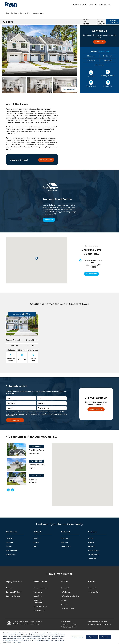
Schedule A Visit (46, 160)
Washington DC (12, 550)
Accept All (105, 637)
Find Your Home (79, 5)
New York (64, 542)
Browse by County (40, 606)
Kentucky (92, 546)
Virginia (9, 546)
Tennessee (92, 559)
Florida (91, 538)
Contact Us (105, 5)
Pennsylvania (66, 546)
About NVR (65, 588)
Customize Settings (78, 637)
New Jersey (65, 538)
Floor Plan (91, 76)
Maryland (9, 542)
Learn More (49, 220)
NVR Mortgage (66, 592)
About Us (93, 5)
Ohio (35, 546)
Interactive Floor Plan (108, 76)
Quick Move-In (39, 596)
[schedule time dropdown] (52, 398)
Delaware (9, 538)
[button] (80, 473)
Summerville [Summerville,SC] (25, 13)
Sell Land (64, 604)
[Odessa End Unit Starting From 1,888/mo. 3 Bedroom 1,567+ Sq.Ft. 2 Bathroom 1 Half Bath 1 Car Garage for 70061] (22, 314)
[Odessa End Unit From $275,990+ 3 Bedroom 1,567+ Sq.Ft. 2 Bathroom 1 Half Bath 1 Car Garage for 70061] (22, 344)
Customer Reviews (13, 596)
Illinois (36, 538)
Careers (64, 600)
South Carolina (12, 13)
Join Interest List (96, 409)
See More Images (69, 89)
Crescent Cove (38, 13)
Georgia (91, 542)
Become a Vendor (67, 608)
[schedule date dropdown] (21, 398)
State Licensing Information (97, 622)
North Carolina (94, 550)
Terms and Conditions (69, 624)
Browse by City (39, 611)
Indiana (36, 542)
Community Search (41, 588)
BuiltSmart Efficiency (14, 592)
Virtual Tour (91, 86)
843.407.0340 (113, 23)
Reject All (92, 637)
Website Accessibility (69, 627)
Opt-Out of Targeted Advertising (99, 624)
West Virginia (11, 555)
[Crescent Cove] (40, 51)
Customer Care (94, 592)
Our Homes (38, 592)
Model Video (108, 86)
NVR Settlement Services (70, 596)
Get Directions (91, 274)
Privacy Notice (57, 414)
